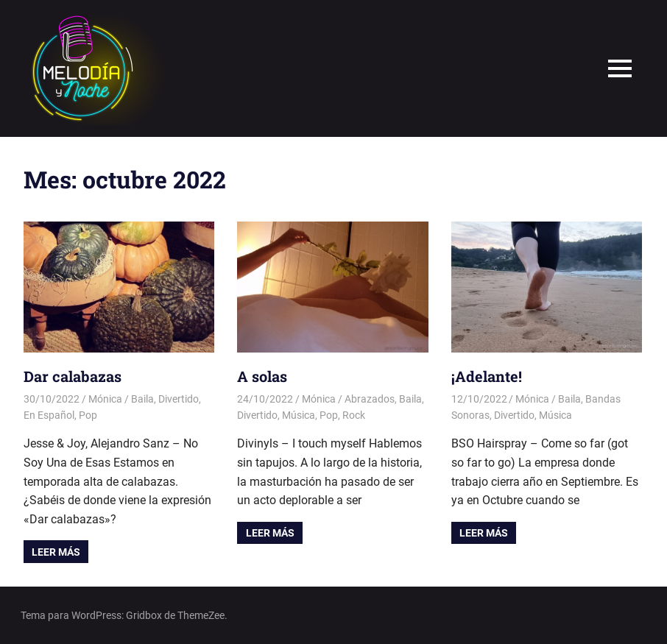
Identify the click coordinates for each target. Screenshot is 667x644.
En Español (49, 415)
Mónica (105, 399)
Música (299, 415)
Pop (88, 415)
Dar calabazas (73, 376)
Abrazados (370, 399)
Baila (142, 399)
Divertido (179, 399)
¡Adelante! (487, 376)
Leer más (56, 552)
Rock (354, 415)
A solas (262, 376)
